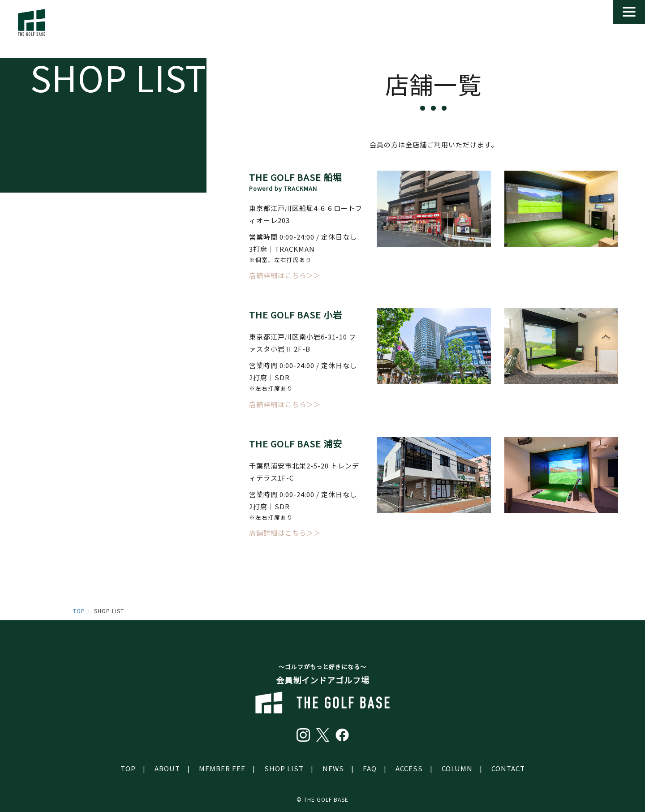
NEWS (333, 768)
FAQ (370, 768)
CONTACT (508, 768)
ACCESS (409, 768)
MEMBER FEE (222, 768)
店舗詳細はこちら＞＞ (285, 275)
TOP (79, 611)
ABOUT (167, 768)
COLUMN (457, 768)
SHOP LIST (284, 768)
